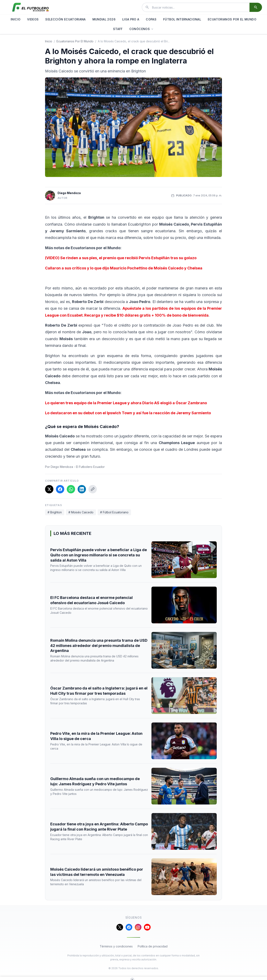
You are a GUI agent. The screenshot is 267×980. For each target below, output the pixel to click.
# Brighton (55, 512)
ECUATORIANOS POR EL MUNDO (232, 19)
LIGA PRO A (131, 19)
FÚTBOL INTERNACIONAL (182, 19)
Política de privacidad (153, 946)
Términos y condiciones (116, 946)
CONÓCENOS (142, 29)
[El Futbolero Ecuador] (30, 7)
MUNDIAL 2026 (104, 19)
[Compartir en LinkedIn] (82, 489)
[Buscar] (256, 7)
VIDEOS (33, 19)
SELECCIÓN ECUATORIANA (65, 19)
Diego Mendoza (69, 193)
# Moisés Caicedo (81, 512)
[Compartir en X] (49, 489)
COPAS (151, 19)
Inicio (49, 41)
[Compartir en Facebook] (60, 489)
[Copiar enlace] (93, 489)
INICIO (16, 19)
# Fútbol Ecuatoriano (114, 512)
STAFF (118, 29)
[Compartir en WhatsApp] (71, 489)
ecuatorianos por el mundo (75, 41)
